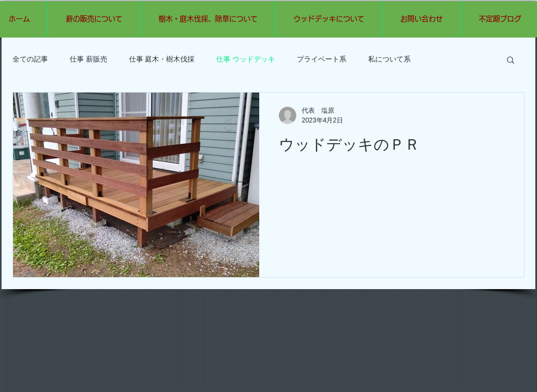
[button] (511, 61)
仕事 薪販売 (89, 59)
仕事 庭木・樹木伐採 (162, 59)
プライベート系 (322, 59)
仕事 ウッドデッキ (246, 59)
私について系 (389, 59)
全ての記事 (30, 59)
